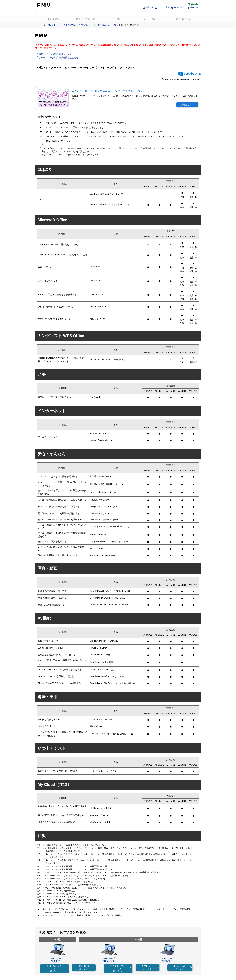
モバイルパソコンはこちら (54, 969)
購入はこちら (183, 19)
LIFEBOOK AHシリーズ (104, 25)
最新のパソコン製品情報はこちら (55, 54)
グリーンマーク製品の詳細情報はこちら (59, 58)
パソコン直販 (164, 7)
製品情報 (149, 7)
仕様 (118, 19)
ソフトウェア (151, 19)
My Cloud (194, 7)
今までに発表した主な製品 (76, 25)
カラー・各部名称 (85, 19)
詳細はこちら (187, 105)
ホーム (40, 25)
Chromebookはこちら (179, 967)
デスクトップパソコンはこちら (118, 969)
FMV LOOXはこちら (83, 967)
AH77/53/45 (53, 19)
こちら (63, 851)
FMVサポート (180, 7)
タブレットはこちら (147, 967)
